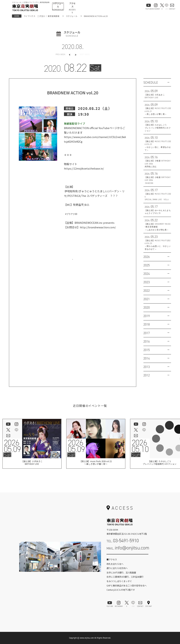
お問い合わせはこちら (73, 263)
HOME (17, 16)
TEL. (123, 541)
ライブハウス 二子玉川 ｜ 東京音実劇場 (41, 16)
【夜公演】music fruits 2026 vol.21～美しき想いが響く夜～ (96, 463)
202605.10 (140, 446)
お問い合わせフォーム (127, 558)
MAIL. (128, 548)
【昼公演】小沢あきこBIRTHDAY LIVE (32, 463)
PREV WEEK (60, 54)
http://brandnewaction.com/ (98, 227)
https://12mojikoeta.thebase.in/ (84, 168)
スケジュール (72, 16)
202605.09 (12, 446)
